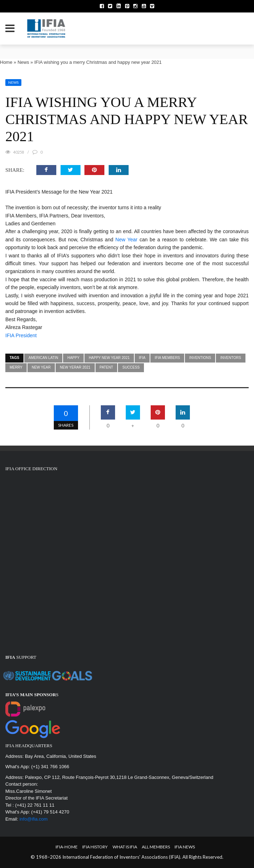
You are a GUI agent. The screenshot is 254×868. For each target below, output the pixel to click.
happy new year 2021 (109, 358)
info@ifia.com (34, 819)
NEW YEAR (41, 367)
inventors (230, 358)
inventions (200, 358)
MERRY (16, 367)
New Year (126, 240)
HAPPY (73, 358)
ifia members (167, 358)
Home (6, 62)
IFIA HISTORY (95, 847)
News (23, 62)
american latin (43, 358)
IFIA (142, 358)
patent (107, 367)
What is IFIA (125, 847)
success (131, 367)
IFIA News (185, 847)
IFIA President (21, 335)
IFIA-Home (67, 847)
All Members (156, 847)
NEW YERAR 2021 (75, 367)
